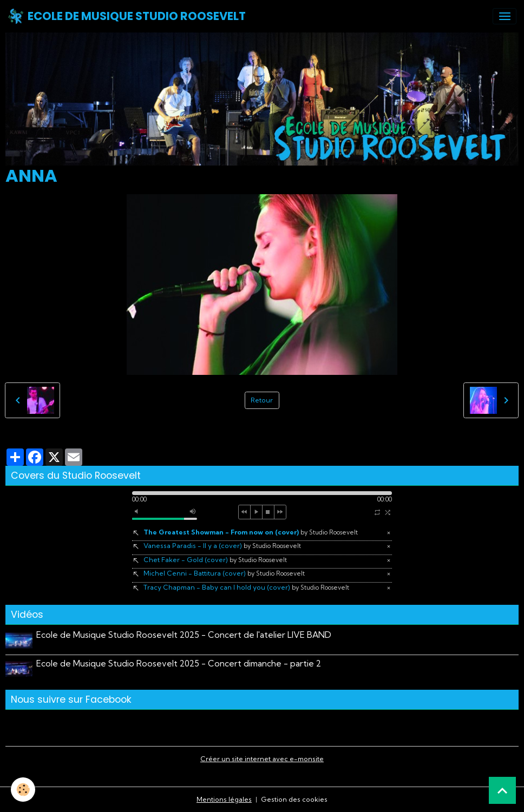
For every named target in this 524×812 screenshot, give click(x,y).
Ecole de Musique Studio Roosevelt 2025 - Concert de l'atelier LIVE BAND (184, 635)
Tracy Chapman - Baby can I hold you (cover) (246, 587)
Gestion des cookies (294, 799)
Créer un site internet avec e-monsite (262, 759)
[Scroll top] (502, 790)
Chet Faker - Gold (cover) (215, 560)
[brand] (127, 16)
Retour (262, 400)
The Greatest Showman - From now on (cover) (251, 532)
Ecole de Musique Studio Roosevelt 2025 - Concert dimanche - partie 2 (179, 664)
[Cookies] (23, 790)
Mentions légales (224, 799)
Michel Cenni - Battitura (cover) (224, 573)
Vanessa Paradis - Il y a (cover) (222, 546)
